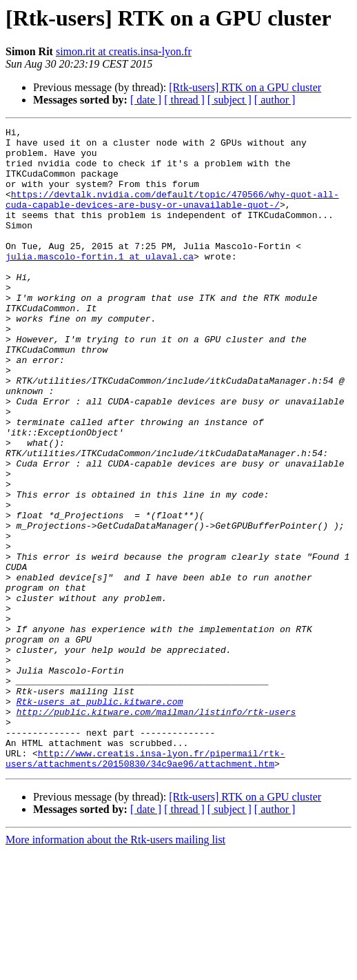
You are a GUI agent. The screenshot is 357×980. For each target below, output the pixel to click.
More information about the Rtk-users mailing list (115, 968)
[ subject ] (229, 100)
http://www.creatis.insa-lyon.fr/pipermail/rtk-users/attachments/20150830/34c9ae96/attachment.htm (145, 885)
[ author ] (275, 100)
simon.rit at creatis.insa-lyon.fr (124, 51)
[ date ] (146, 100)
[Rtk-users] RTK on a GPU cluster (245, 87)
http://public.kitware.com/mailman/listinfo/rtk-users (156, 830)
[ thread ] (184, 100)
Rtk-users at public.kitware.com (100, 817)
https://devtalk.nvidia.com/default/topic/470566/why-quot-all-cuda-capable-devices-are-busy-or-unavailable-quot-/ (172, 215)
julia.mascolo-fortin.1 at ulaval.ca (100, 283)
